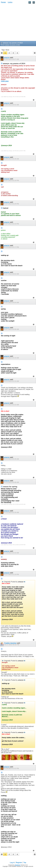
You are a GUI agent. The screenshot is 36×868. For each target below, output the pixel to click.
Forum (3, 2)
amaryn (7, 58)
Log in (12, 863)
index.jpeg (5, 81)
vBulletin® (18, 865)
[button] (5, 53)
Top (25, 863)
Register (19, 863)
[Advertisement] (18, 23)
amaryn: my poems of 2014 (12, 45)
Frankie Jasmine (10, 643)
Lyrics (10, 2)
